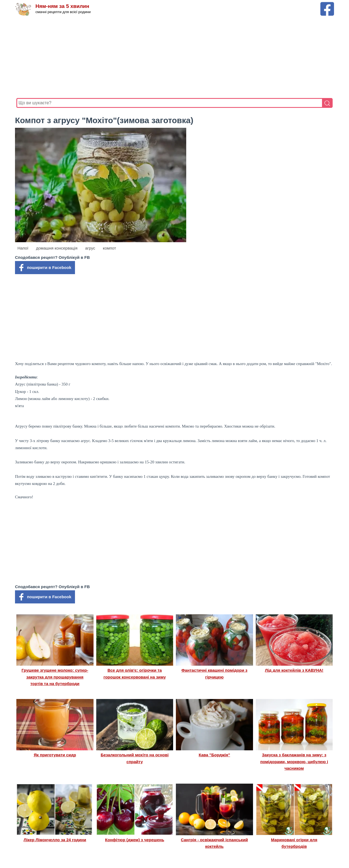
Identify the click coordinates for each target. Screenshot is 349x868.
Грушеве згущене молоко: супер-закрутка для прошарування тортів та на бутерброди (55, 677)
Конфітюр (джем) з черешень (135, 840)
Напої (23, 248)
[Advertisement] (174, 57)
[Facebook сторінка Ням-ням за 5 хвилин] (327, 5)
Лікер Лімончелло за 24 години (55, 840)
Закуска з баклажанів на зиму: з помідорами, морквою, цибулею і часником (294, 762)
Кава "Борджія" (214, 755)
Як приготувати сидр (55, 755)
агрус (90, 248)
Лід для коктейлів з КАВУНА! (294, 670)
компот (109, 248)
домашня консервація (57, 248)
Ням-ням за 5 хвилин (62, 6)
